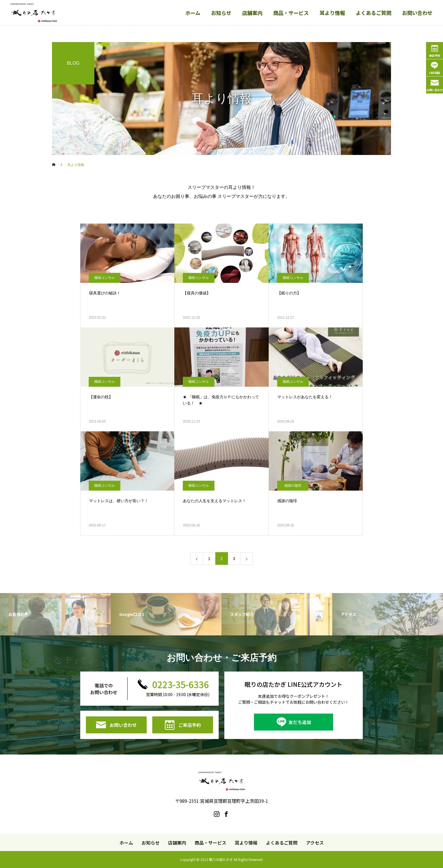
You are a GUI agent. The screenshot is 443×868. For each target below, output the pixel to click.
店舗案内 (252, 13)
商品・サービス (291, 13)
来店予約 (435, 55)
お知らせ (221, 13)
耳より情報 (332, 13)
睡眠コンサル (105, 278)
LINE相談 (435, 73)
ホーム (193, 13)
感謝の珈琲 (293, 486)
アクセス (315, 843)
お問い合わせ (417, 13)
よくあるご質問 (373, 13)
